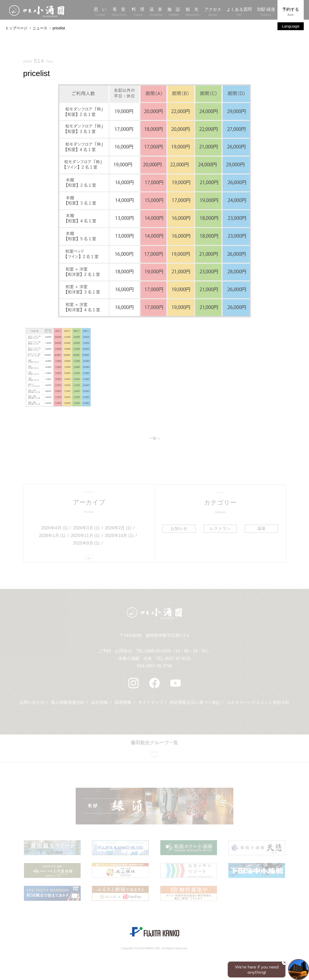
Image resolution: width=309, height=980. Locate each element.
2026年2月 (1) (118, 528)
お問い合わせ (32, 704)
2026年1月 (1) (52, 536)
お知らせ (179, 528)
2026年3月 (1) (86, 528)
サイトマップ (151, 704)
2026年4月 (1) (55, 528)
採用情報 (123, 704)
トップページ (16, 28)
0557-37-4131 (178, 660)
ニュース (40, 28)
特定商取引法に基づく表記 (195, 704)
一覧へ (154, 439)
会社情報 (100, 704)
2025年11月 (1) (85, 536)
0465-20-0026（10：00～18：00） (178, 652)
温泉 (261, 528)
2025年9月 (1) (86, 543)
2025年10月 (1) (119, 536)
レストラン (220, 528)
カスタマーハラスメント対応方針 (258, 704)
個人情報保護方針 (68, 704)
